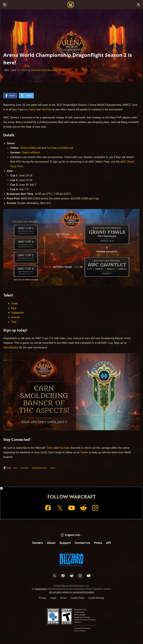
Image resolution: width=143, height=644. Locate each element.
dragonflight (39, 468)
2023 (52, 468)
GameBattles (11, 347)
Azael (14, 303)
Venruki (16, 317)
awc (15, 468)
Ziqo (14, 322)
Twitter (84, 452)
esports (25, 468)
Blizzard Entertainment (44, 70)
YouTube (47, 109)
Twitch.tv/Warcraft (30, 148)
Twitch (32, 109)
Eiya (14, 308)
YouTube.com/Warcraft (60, 148)
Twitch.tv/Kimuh (31, 153)
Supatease (17, 313)
